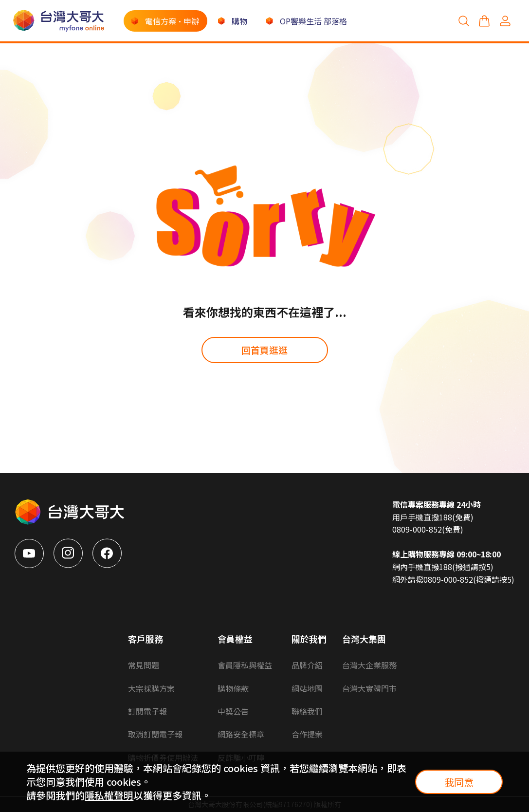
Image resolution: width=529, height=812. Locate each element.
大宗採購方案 (151, 688)
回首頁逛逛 (264, 350)
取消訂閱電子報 (155, 734)
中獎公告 (233, 711)
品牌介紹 (307, 665)
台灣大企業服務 (369, 665)
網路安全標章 (241, 734)
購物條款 (233, 688)
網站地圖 (307, 688)
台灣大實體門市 (369, 688)
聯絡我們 (307, 711)
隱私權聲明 (109, 795)
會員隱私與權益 (245, 665)
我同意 (459, 782)
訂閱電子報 (147, 711)
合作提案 (307, 734)
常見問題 (144, 665)
